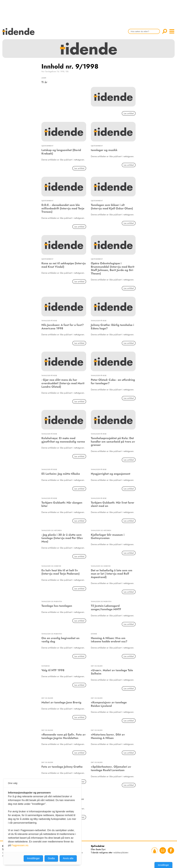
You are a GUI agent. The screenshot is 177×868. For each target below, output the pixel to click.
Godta (51, 858)
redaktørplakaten (121, 852)
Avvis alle (68, 858)
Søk (165, 31)
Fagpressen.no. (20, 845)
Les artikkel (129, 113)
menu (172, 31)
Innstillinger (163, 865)
